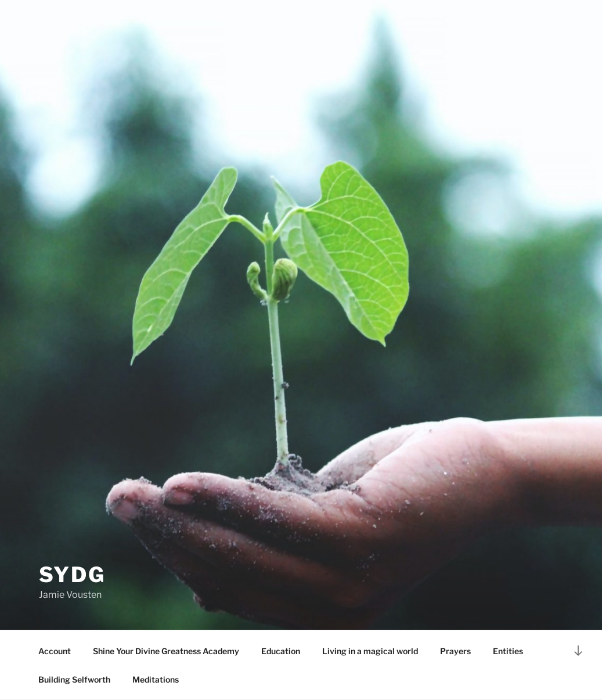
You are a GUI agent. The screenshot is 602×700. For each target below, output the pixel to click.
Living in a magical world (370, 651)
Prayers (455, 651)
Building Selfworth (74, 679)
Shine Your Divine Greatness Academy (166, 651)
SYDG (73, 575)
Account (55, 651)
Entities (508, 651)
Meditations (156, 679)
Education (281, 651)
